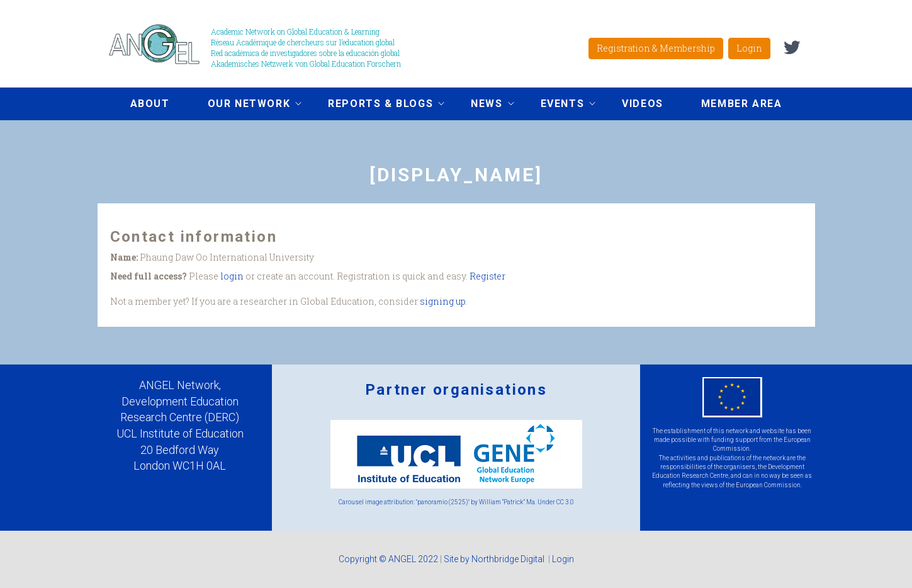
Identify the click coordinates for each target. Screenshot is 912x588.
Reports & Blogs (377, 105)
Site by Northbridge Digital (495, 559)
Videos (643, 104)
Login (749, 48)
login (232, 276)
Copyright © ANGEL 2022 (388, 559)
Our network (245, 105)
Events (559, 105)
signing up (443, 301)
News (483, 105)
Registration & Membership (656, 48)
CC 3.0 (565, 502)
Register (487, 276)
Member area (742, 104)
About (150, 104)
